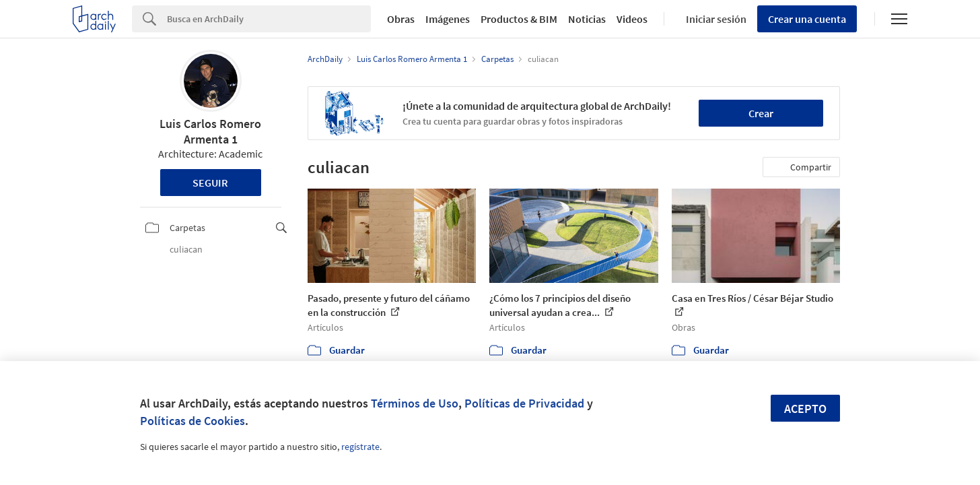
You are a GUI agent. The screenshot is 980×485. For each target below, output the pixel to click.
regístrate (360, 447)
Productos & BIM (519, 19)
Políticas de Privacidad (524, 403)
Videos (632, 19)
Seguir (210, 183)
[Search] (269, 19)
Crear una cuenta (807, 19)
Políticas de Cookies (193, 421)
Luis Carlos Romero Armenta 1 (210, 131)
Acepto (805, 409)
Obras (401, 19)
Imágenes (448, 19)
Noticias (587, 19)
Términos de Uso (415, 403)
